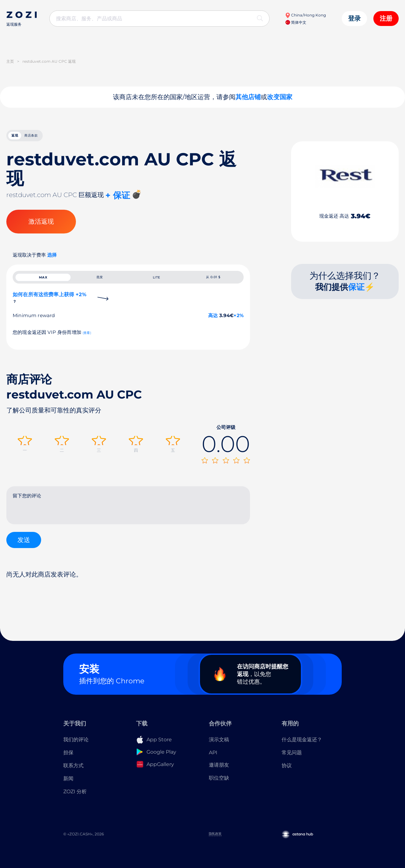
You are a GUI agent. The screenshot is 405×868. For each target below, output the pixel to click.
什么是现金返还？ (302, 744)
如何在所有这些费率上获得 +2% (50, 307)
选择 (52, 258)
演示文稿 (219, 744)
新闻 (68, 783)
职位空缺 (219, 783)
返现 (22, 137)
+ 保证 (118, 199)
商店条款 (55, 137)
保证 (356, 290)
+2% (239, 325)
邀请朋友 (219, 770)
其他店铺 (248, 97)
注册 (386, 18)
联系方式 (73, 770)
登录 (354, 18)
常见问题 (292, 757)
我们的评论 (76, 744)
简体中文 (296, 22)
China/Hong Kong (305, 15)
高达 (213, 325)
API (213, 757)
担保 (68, 757)
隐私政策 (215, 839)
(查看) (87, 343)
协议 (287, 770)
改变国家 (280, 97)
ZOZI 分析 (75, 796)
